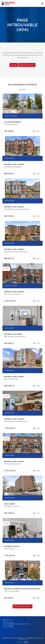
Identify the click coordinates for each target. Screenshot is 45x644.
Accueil (14, 65)
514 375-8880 (10, 627)
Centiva (26, 642)
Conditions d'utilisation (31, 639)
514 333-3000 (9, 626)
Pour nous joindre (27, 65)
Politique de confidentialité (18, 639)
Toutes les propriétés (22, 606)
